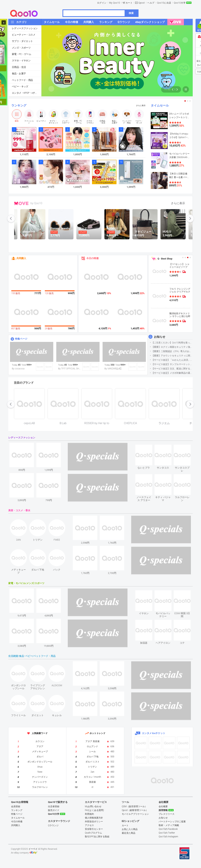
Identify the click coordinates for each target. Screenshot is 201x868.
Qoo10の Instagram (168, 837)
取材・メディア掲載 (169, 825)
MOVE (21, 203)
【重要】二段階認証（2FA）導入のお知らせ (172, 351)
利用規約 (89, 814)
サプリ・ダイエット (22, 41)
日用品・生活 (19, 67)
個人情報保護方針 (94, 818)
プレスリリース (167, 814)
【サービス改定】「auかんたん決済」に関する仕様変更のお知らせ (172, 360)
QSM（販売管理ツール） (134, 806)
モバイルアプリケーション (135, 814)
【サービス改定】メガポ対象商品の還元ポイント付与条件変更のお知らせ (172, 373)
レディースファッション (25, 28)
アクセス (89, 825)
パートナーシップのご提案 (172, 822)
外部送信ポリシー (94, 822)
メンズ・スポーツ (21, 48)
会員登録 (16, 806)
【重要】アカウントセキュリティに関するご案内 (172, 356)
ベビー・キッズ (20, 86)
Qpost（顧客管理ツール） (135, 810)
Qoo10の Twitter (167, 833)
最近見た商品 (129, 833)
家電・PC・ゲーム (21, 54)
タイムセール (160, 105)
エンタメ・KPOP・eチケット (27, 93)
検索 (131, 13)
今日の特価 (93, 258)
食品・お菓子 (19, 73)
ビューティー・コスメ (24, 35)
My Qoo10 (115, 3)
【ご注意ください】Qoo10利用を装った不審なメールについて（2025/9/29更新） (172, 343)
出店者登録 (54, 806)
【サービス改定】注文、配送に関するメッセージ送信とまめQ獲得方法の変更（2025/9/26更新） (172, 369)
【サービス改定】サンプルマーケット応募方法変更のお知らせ (172, 364)
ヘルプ (151, 3)
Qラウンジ (53, 825)
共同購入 (21, 258)
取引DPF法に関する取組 (97, 837)
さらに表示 (141, 105)
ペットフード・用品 (22, 80)
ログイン (102, 3)
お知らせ (160, 337)
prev (11, 218)
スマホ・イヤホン (21, 60)
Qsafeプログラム (93, 833)
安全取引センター (94, 829)
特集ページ (21, 339)
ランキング (19, 105)
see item (147, 447)
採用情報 (163, 810)
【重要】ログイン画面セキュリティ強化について (172, 347)
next (190, 218)
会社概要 (163, 806)
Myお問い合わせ (93, 806)
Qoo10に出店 (164, 3)
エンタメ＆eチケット (154, 733)
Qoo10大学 (180, 3)
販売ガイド (54, 810)
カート (129, 3)
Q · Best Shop (165, 259)
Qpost (142, 3)
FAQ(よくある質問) (94, 810)
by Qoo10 (36, 203)
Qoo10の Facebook (168, 829)
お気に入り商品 (130, 829)
